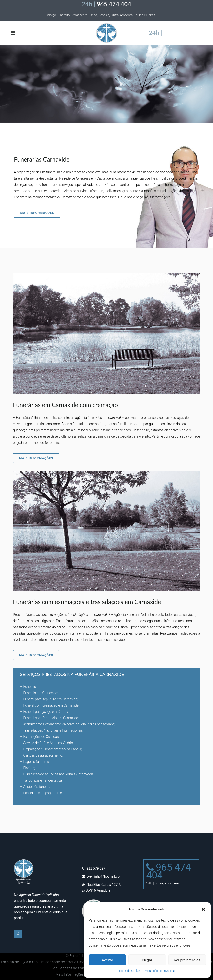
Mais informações (37, 213)
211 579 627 (95, 873)
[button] (203, 909)
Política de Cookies (129, 971)
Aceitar (107, 960)
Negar (147, 960)
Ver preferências (187, 960)
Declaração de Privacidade (160, 971)
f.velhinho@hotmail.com (104, 881)
